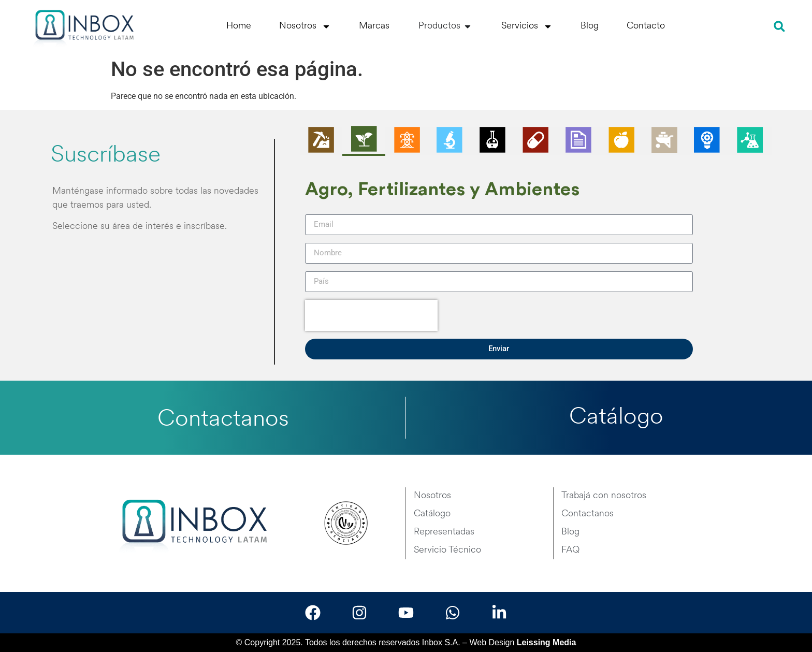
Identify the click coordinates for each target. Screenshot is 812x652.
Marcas (374, 26)
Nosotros (305, 26)
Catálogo (616, 418)
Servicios (527, 26)
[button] (779, 26)
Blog (590, 26)
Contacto (646, 26)
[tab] (321, 141)
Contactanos (223, 420)
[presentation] (371, 315)
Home (239, 26)
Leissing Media (547, 642)
